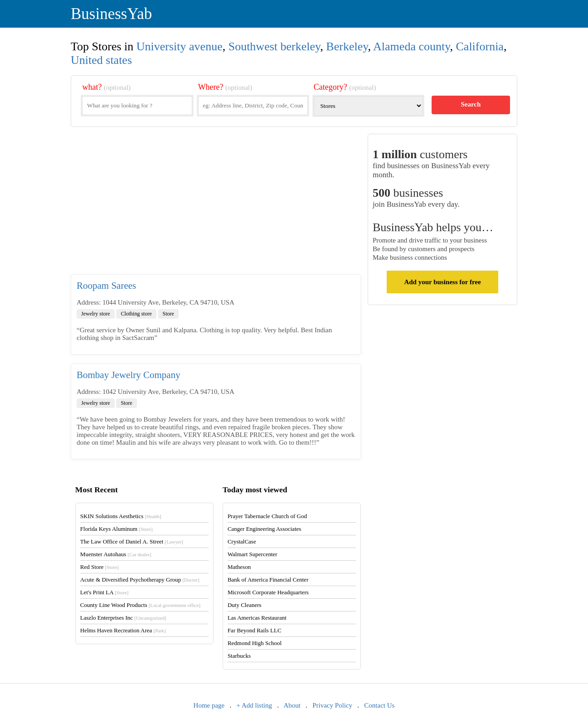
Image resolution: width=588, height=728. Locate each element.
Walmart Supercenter (253, 554)
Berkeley (347, 46)
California (480, 46)
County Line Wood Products (140, 605)
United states (101, 60)
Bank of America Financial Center (268, 580)
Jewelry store (96, 314)
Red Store (100, 567)
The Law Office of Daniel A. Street (132, 541)
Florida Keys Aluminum (117, 529)
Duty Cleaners (245, 605)
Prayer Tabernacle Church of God (267, 516)
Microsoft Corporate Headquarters (268, 592)
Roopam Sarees (106, 286)
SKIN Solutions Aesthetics (121, 516)
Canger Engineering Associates (264, 529)
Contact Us (379, 705)
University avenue (180, 46)
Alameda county (411, 46)
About (292, 705)
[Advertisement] (216, 204)
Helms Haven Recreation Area (123, 630)
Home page (209, 705)
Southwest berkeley (275, 46)
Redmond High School (255, 643)
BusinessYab (111, 14)
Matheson (239, 567)
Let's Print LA (104, 592)
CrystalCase (242, 541)
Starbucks (239, 656)
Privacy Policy (332, 705)
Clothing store (136, 314)
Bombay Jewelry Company (129, 375)
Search (471, 104)
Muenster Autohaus (116, 554)
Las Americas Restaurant (257, 618)
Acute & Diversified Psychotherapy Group (140, 580)
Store (168, 314)
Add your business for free (442, 282)
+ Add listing (254, 705)
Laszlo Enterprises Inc (123, 618)
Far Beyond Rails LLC (255, 630)
